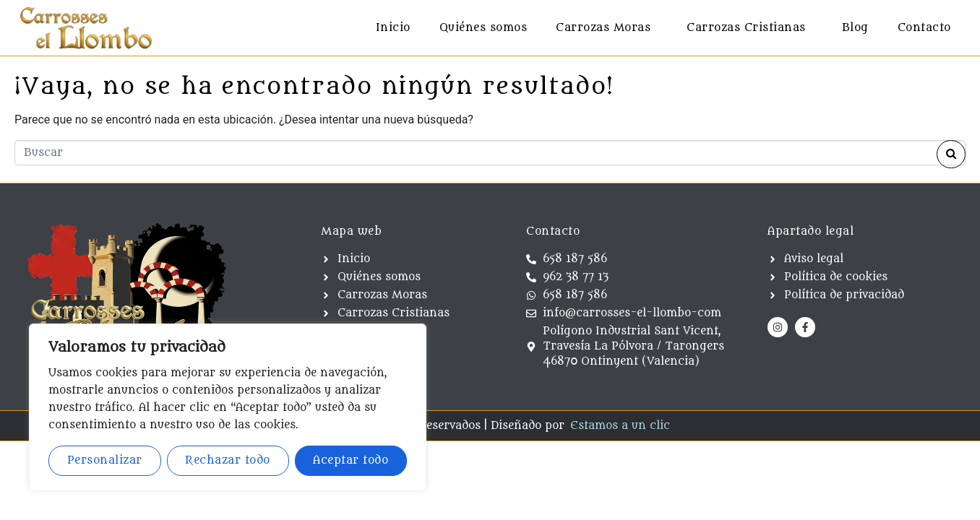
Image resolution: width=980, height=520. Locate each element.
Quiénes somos (483, 28)
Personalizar (105, 460)
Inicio (393, 28)
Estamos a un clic (620, 426)
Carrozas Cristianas (746, 28)
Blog (855, 28)
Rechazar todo (228, 460)
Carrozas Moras (603, 28)
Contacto (924, 28)
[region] (228, 407)
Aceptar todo (351, 460)
